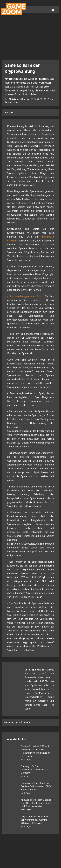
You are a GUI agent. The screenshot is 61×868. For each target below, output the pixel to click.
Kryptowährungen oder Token (26, 296)
